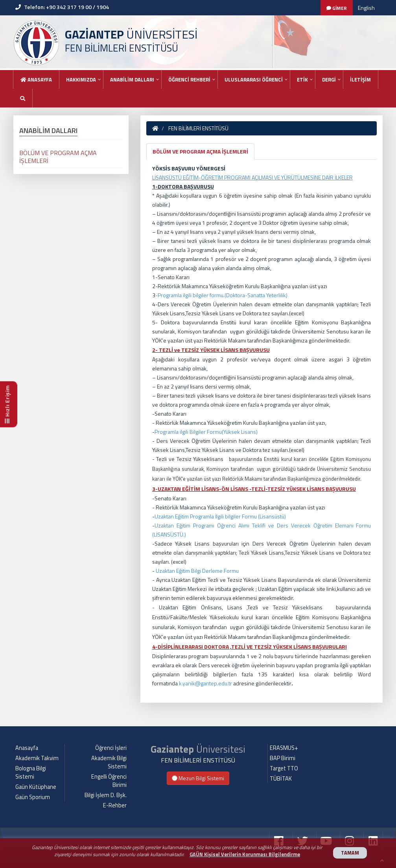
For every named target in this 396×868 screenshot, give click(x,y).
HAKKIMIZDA (81, 80)
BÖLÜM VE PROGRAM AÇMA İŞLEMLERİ (200, 151)
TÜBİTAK (281, 779)
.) (185, 534)
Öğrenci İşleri (111, 748)
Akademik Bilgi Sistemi (109, 762)
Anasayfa (36, 80)
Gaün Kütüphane (36, 787)
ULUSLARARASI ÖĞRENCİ (254, 80)
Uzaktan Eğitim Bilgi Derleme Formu (197, 571)
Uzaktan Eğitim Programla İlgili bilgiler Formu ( (207, 516)
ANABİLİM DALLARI (132, 80)
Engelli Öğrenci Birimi (109, 781)
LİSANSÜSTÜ (169, 534)
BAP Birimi (283, 758)
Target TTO (284, 768)
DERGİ (329, 80)
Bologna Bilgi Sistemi (31, 773)
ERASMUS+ (284, 748)
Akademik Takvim (37, 758)
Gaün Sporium (33, 797)
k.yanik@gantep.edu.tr (205, 683)
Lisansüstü (272, 516)
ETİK (302, 80)
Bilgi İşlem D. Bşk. (106, 795)
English (366, 8)
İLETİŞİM (360, 80)
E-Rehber (115, 805)
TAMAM (350, 853)
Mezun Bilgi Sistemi (198, 778)
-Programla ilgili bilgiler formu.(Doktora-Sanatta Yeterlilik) (221, 295)
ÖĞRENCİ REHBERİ (189, 80)
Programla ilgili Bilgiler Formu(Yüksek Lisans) (206, 432)
